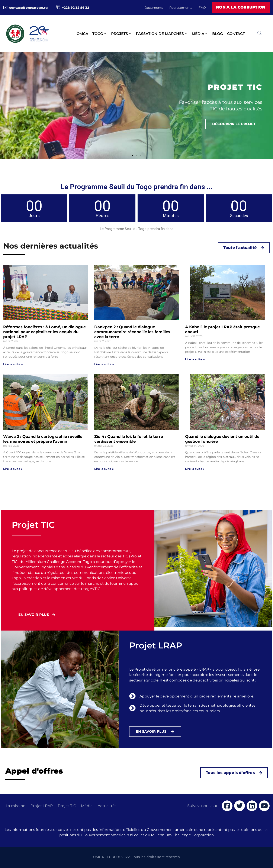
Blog (218, 34)
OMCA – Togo (92, 34)
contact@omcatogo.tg (28, 8)
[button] (133, 156)
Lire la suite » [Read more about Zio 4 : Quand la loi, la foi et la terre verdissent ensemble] (104, 469)
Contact (236, 34)
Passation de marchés (162, 34)
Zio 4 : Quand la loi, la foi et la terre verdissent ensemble (129, 439)
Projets (121, 34)
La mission (16, 806)
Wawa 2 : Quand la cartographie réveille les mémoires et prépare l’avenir (43, 439)
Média (200, 34)
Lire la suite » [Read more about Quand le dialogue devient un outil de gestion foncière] (195, 469)
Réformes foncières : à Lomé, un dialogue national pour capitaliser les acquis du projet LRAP (44, 332)
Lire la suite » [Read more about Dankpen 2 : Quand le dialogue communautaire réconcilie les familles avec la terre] (104, 364)
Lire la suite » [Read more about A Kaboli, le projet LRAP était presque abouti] (195, 359)
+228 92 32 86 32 (76, 8)
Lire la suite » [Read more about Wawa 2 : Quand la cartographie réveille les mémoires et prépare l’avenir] (13, 469)
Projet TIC (67, 806)
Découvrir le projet (234, 124)
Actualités (107, 806)
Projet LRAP (42, 806)
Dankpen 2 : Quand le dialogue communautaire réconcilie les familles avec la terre (132, 332)
